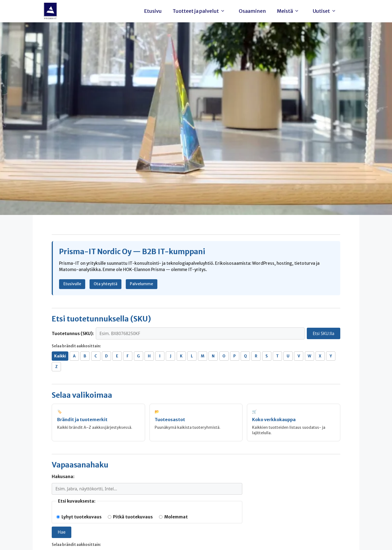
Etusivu (153, 11)
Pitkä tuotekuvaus (130, 517)
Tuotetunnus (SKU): (73, 334)
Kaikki (60, 356)
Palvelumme (141, 284)
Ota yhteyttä (105, 284)
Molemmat (173, 517)
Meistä (289, 11)
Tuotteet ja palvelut (200, 11)
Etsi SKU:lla (324, 334)
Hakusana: (63, 477)
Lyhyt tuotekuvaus (79, 517)
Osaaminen (252, 11)
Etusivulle (72, 284)
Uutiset (326, 11)
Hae (62, 532)
